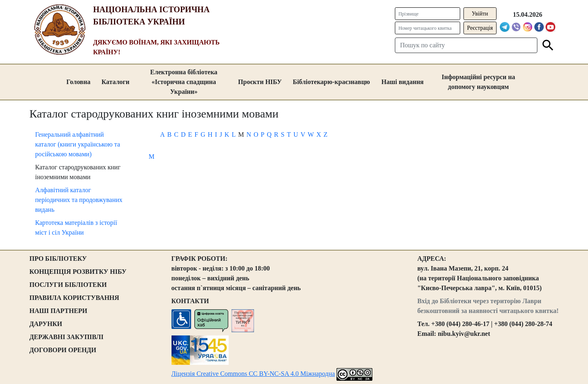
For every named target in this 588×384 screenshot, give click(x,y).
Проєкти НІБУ (260, 82)
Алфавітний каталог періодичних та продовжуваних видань (79, 200)
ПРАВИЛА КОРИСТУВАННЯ (74, 298)
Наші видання (402, 82)
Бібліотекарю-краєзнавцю (331, 82)
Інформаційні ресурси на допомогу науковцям (479, 82)
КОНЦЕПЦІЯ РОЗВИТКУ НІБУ (78, 272)
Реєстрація (480, 28)
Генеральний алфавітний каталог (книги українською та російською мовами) (78, 144)
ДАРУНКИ (46, 324)
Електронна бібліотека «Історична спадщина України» (184, 82)
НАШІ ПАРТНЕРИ (58, 311)
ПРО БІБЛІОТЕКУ (58, 259)
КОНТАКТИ (190, 301)
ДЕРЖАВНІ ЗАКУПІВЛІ (67, 337)
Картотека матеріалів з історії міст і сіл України (76, 228)
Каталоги (115, 82)
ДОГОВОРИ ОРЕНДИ (63, 350)
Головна (78, 82)
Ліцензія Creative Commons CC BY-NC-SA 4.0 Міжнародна (253, 374)
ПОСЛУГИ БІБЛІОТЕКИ (68, 285)
